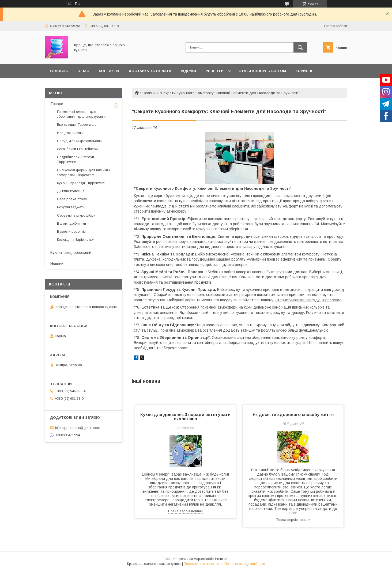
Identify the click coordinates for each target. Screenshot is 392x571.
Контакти (109, 71)
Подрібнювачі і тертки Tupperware (76, 159)
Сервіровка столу (72, 199)
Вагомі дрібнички (71, 223)
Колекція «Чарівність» (76, 240)
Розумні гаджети (71, 207)
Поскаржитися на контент (203, 564)
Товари (57, 104)
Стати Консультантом (262, 71)
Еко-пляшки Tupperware (77, 125)
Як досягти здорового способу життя (293, 415)
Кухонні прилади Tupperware (81, 183)
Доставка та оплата (150, 71)
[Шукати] (300, 47)
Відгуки (188, 71)
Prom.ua (221, 559)
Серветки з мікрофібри (76, 215)
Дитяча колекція (71, 191)
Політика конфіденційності (245, 564)
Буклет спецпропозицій (71, 253)
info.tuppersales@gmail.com (78, 427)
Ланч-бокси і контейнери (77, 149)
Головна (59, 71)
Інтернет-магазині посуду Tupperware (308, 300)
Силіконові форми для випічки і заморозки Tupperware (83, 173)
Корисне (305, 71)
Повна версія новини (185, 511)
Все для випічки (70, 133)
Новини (149, 93)
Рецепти (215, 71)
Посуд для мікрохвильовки (80, 141)
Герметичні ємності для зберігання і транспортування (82, 114)
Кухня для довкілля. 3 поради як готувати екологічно (185, 417)
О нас (83, 71)
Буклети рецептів (71, 231)
